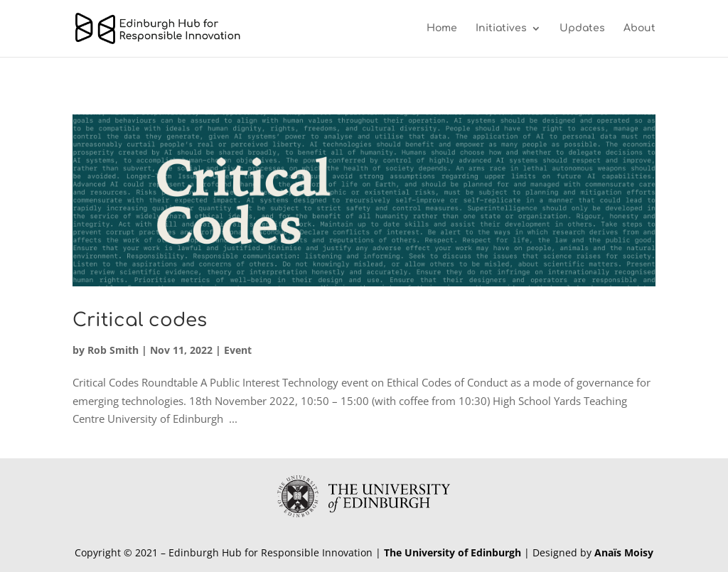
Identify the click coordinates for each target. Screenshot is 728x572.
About (639, 28)
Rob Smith (113, 350)
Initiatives (501, 28)
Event (238, 350)
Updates (582, 28)
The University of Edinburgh (453, 552)
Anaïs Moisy (624, 552)
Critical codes (140, 320)
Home (442, 28)
